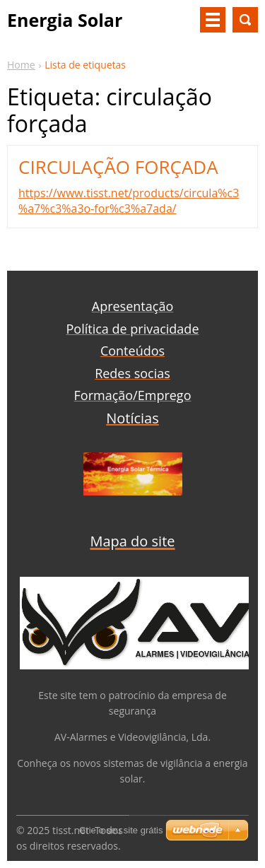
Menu (213, 20)
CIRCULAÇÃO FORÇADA (118, 167)
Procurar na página (245, 20)
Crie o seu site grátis (121, 830)
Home (21, 65)
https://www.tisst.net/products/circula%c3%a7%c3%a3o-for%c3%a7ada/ (129, 201)
